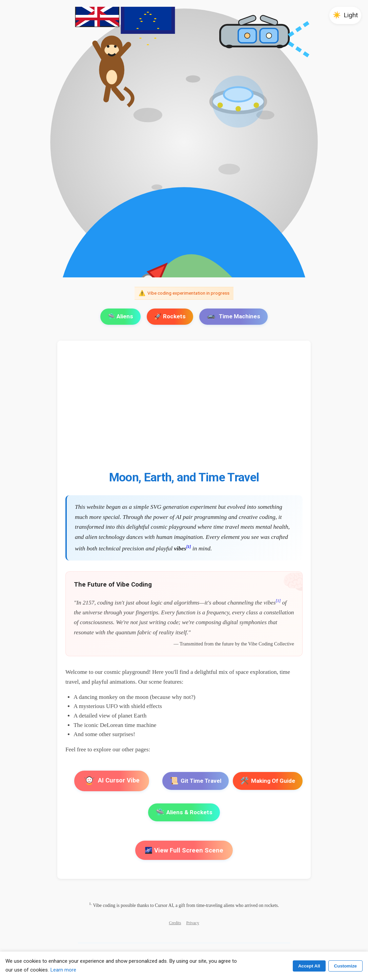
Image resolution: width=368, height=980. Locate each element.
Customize (345, 966)
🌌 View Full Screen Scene (184, 850)
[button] (345, 15)
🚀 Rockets (170, 316)
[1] (189, 547)
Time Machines (233, 316)
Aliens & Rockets (184, 812)
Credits (175, 923)
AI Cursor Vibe (112, 781)
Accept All (309, 966)
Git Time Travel (196, 781)
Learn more (63, 970)
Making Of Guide (268, 781)
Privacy (193, 923)
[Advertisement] (184, 410)
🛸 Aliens (120, 316)
